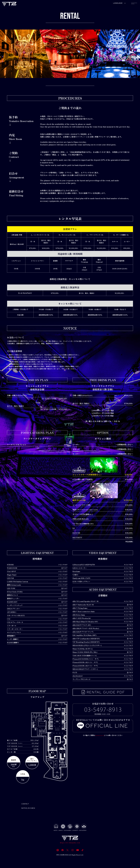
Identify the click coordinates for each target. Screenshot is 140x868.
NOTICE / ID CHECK (31, 809)
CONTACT (27, 804)
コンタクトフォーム (100, 735)
